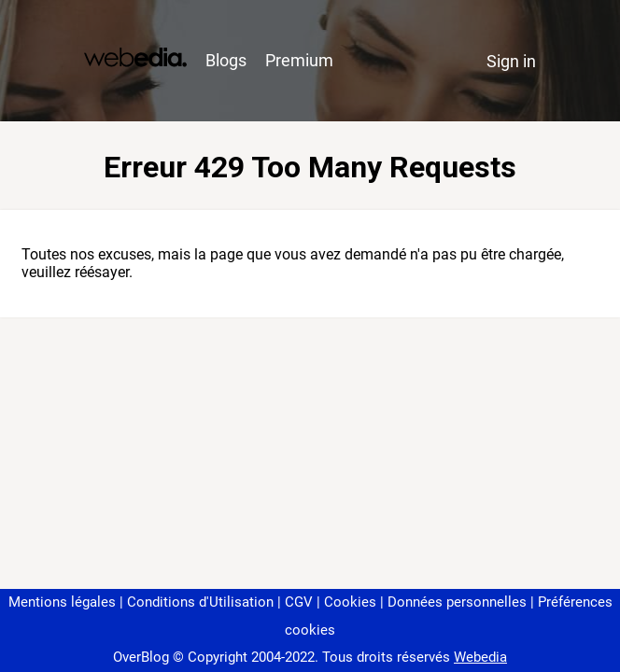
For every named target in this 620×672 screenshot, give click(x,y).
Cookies (350, 602)
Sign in (511, 61)
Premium (299, 60)
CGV (299, 602)
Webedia (480, 657)
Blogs (226, 60)
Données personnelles (457, 602)
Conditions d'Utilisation (200, 602)
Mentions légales (62, 602)
